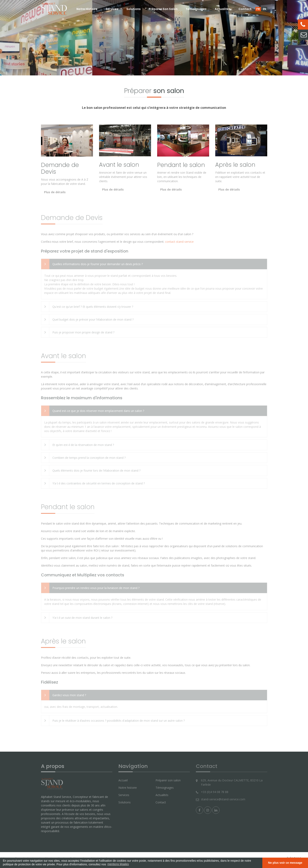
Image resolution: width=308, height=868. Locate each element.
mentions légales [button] (118, 864)
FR (258, 9)
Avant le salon (119, 165)
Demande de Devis (60, 168)
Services (112, 9)
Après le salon (235, 165)
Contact (245, 9)
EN (264, 9)
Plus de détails (55, 192)
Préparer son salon (163, 9)
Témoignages (196, 9)
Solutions (134, 9)
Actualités (222, 9)
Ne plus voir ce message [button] (285, 863)
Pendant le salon (181, 165)
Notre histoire (87, 9)
